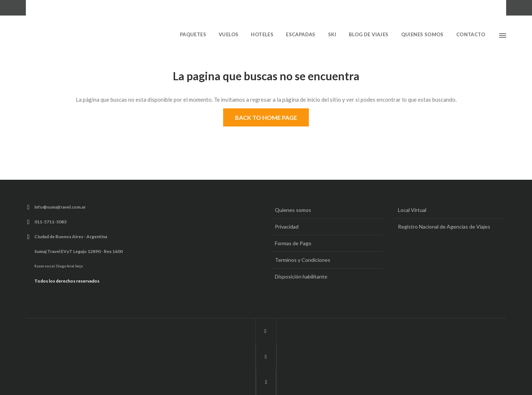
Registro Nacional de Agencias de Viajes (444, 227)
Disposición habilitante (301, 276)
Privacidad (287, 227)
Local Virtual (412, 210)
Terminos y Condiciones (303, 260)
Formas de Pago (293, 243)
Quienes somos (293, 210)
